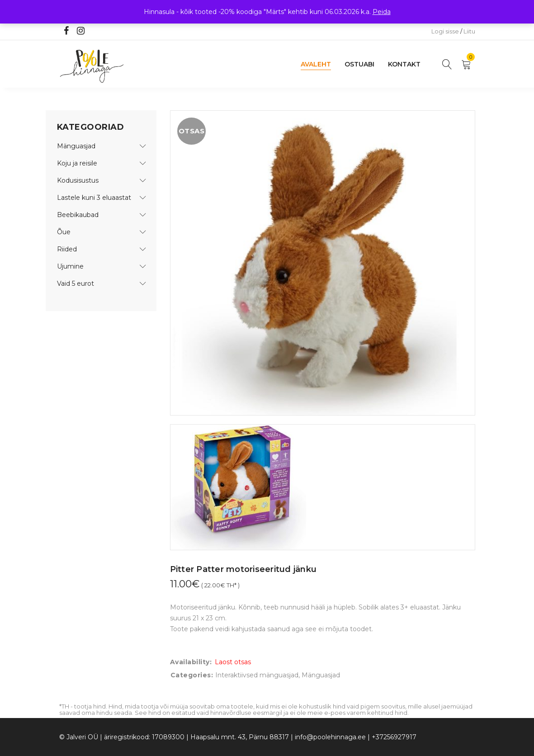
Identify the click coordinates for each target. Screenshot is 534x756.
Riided (67, 249)
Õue (64, 232)
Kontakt (404, 64)
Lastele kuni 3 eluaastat (94, 198)
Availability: (191, 662)
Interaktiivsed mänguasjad (257, 675)
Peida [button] (382, 12)
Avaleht (316, 64)
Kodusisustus (78, 180)
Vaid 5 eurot (76, 283)
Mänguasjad (76, 146)
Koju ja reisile (77, 163)
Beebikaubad (78, 215)
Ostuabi (359, 64)
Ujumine (70, 266)
